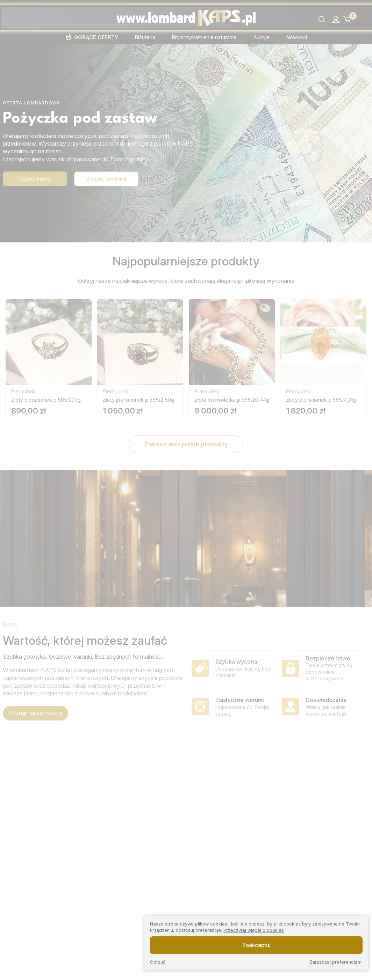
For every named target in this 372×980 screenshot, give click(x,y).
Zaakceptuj (256, 945)
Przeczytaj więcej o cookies (254, 930)
